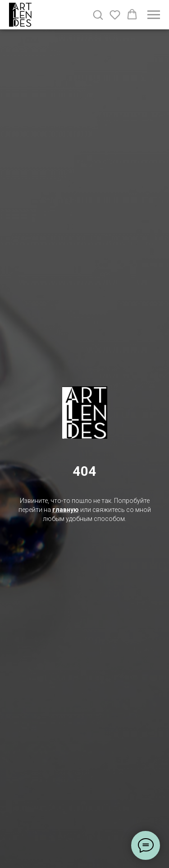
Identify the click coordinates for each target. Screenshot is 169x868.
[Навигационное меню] (154, 15)
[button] (98, 14)
